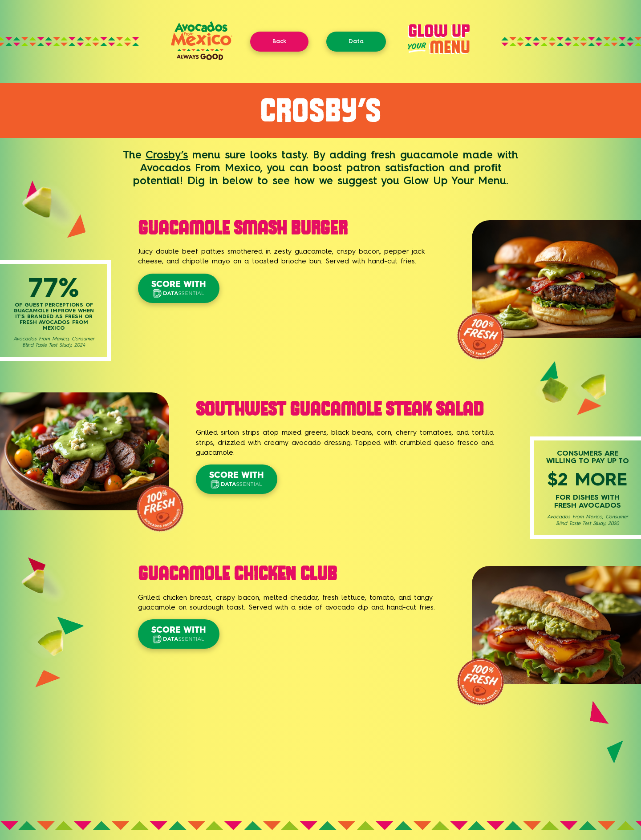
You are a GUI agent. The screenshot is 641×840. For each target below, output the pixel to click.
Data (356, 41)
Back (279, 41)
